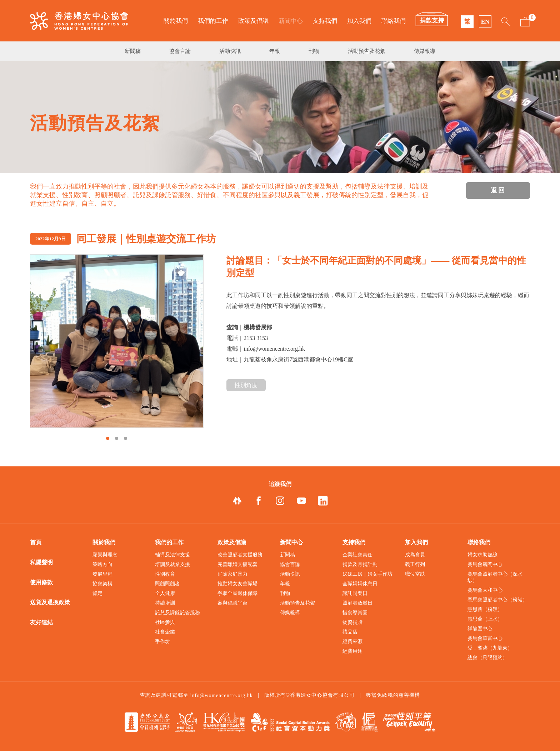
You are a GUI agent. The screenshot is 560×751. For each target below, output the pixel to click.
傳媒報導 (425, 51)
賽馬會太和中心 (485, 590)
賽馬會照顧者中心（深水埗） (495, 577)
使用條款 (41, 582)
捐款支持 (432, 21)
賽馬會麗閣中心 (485, 564)
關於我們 (176, 21)
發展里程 (102, 574)
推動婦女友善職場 (237, 584)
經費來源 (352, 642)
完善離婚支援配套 (237, 564)
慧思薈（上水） (485, 619)
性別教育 (165, 574)
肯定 (97, 593)
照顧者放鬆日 (357, 603)
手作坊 (162, 642)
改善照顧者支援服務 (240, 555)
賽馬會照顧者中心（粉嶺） (497, 600)
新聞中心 (291, 21)
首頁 (36, 542)
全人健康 (165, 593)
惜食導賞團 (355, 613)
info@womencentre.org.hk (221, 695)
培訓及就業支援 (172, 564)
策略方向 (102, 564)
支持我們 (325, 21)
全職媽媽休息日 (360, 584)
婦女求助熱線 (482, 555)
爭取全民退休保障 (237, 593)
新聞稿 (133, 51)
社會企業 (165, 632)
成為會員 (415, 555)
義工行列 (415, 564)
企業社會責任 (357, 555)
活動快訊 (230, 51)
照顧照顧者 (167, 584)
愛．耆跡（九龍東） (490, 648)
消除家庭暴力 (232, 574)
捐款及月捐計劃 (360, 564)
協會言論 (180, 51)
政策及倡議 (253, 21)
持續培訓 (165, 603)
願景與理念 (105, 555)
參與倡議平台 (232, 603)
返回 (498, 190)
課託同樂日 (355, 593)
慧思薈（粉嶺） (485, 609)
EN (485, 22)
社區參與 (165, 622)
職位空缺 (415, 574)
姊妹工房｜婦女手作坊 (367, 574)
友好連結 (41, 622)
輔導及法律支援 (172, 555)
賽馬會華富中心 (485, 638)
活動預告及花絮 (367, 51)
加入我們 (359, 21)
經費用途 (352, 651)
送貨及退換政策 (50, 602)
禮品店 (350, 632)
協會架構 (102, 584)
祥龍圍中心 (480, 629)
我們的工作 (213, 21)
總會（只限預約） (487, 658)
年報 (275, 51)
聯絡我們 (394, 21)
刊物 (314, 51)
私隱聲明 (41, 562)
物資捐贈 (352, 622)
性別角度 (246, 385)
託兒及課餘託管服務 (177, 613)
